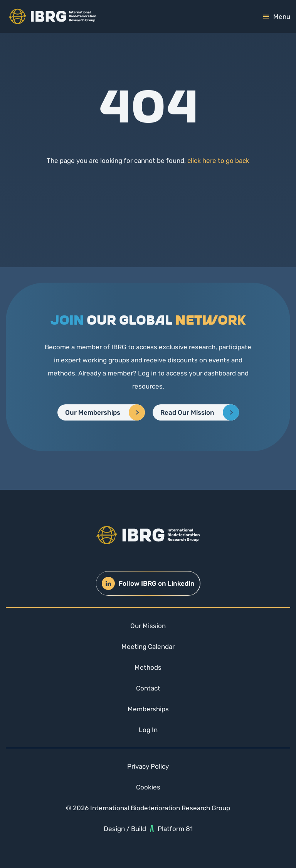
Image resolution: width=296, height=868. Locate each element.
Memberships (148, 709)
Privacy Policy (148, 766)
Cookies (148, 787)
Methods (148, 667)
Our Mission (148, 626)
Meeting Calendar (148, 647)
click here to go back (218, 161)
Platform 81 (171, 829)
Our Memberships (93, 412)
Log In (148, 730)
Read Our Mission (187, 412)
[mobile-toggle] (277, 17)
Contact (148, 688)
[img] (52, 16)
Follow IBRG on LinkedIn (148, 583)
